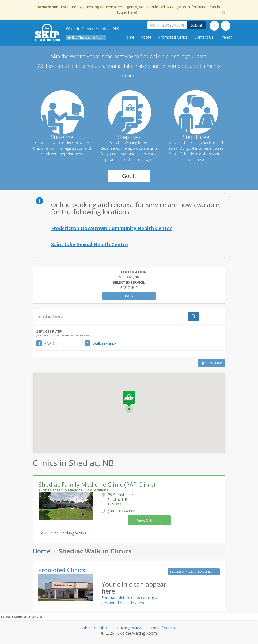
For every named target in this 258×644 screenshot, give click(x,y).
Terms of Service (162, 628)
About (146, 37)
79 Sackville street (123, 499)
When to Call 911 (96, 628)
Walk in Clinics (105, 343)
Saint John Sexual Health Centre (90, 244)
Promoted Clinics (173, 37)
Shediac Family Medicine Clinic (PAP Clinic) (97, 484)
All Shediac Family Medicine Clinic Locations (73, 490)
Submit (196, 25)
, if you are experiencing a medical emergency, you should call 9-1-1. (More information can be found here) (129, 10)
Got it (129, 176)
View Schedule (149, 520)
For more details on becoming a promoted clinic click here (129, 600)
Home (129, 37)
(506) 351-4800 (121, 511)
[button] (129, 402)
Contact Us (204, 37)
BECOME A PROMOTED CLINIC (191, 572)
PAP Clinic (53, 343)
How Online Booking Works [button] (62, 533)
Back (129, 296)
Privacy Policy (129, 628)
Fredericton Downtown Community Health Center (111, 228)
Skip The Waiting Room (86, 37)
